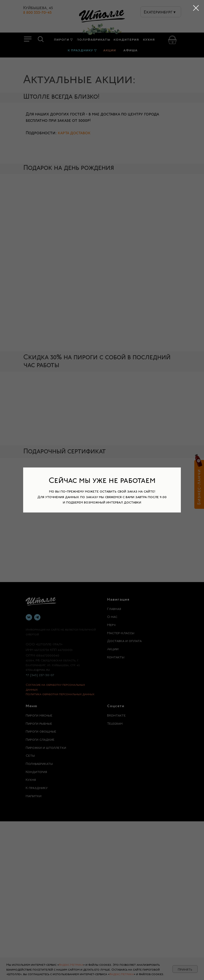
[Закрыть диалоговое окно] (196, 8)
